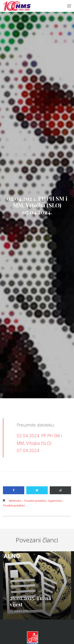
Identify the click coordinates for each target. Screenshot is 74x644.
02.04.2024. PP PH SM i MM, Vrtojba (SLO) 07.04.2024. (39, 443)
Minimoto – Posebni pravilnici (27, 501)
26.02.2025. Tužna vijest (30, 601)
